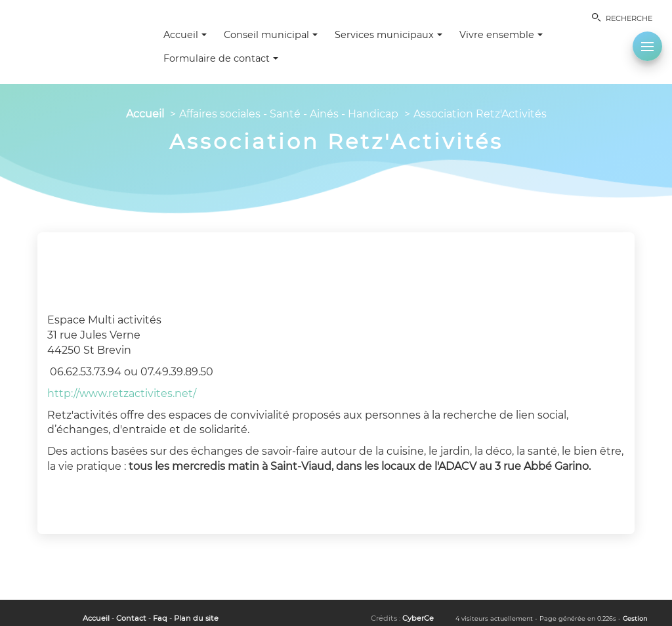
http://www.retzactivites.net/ (122, 393)
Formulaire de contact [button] (221, 58)
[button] (647, 46)
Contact (131, 618)
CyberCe (418, 618)
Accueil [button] (185, 35)
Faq (160, 618)
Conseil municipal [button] (271, 35)
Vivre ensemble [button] (501, 35)
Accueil (145, 114)
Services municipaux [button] (388, 35)
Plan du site (196, 618)
